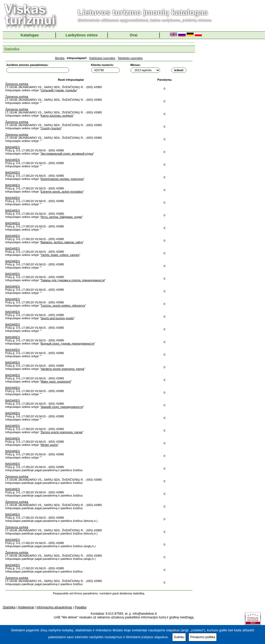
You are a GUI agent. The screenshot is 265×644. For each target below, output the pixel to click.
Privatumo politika (203, 637)
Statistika (9, 607)
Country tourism (51, 128)
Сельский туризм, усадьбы (59, 90)
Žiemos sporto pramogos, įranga (61, 432)
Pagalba (81, 607)
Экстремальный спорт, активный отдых (67, 154)
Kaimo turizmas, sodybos (57, 116)
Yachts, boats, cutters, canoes (60, 255)
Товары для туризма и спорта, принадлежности (73, 280)
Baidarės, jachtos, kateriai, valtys (62, 242)
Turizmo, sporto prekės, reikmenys (63, 306)
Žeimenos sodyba (17, 84)
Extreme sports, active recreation (62, 192)
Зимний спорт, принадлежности (62, 407)
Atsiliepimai (26, 607)
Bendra (60, 58)
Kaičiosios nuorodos (102, 58)
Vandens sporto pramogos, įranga (62, 369)
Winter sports (49, 445)
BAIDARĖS (13, 147)
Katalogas (30, 35)
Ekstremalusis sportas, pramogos (62, 179)
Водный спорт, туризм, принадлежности (67, 344)
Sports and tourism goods (57, 318)
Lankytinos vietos (82, 35)
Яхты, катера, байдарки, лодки (61, 217)
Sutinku (179, 637)
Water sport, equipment (56, 381)
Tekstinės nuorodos (130, 58)
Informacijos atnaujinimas (54, 607)
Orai (134, 35)
